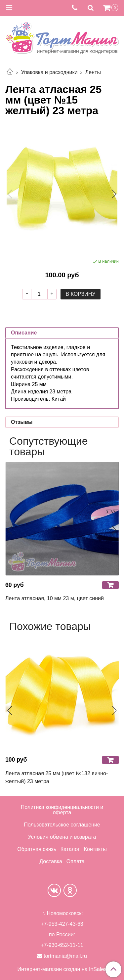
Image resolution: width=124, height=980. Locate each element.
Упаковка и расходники (49, 72)
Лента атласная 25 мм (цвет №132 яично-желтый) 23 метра (57, 777)
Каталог (70, 849)
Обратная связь (37, 849)
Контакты (95, 849)
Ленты (93, 72)
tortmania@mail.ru (65, 956)
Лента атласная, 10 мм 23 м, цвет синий (55, 598)
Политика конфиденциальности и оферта (62, 810)
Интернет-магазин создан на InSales (62, 969)
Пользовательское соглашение (62, 825)
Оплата (76, 861)
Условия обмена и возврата (62, 837)
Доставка (51, 861)
